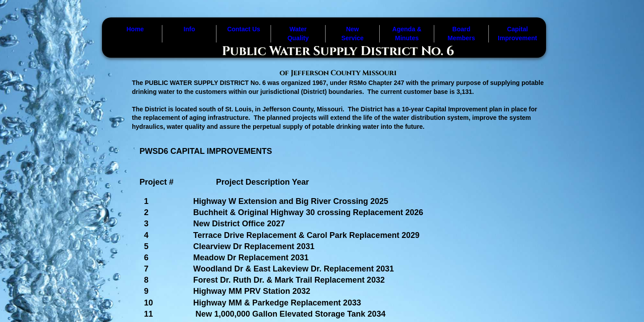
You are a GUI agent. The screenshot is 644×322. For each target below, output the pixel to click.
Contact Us (244, 29)
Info (190, 29)
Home (135, 29)
